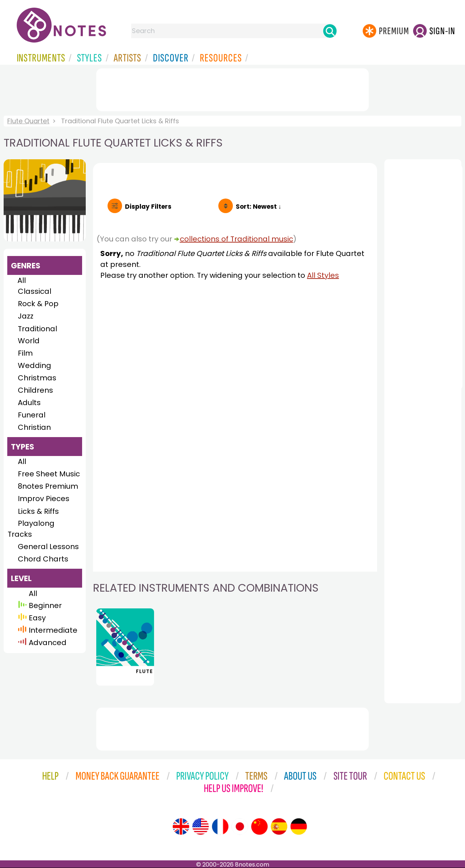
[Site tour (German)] (299, 827)
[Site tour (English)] (181, 827)
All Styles (323, 275)
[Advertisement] (232, 88)
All (22, 280)
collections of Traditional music (236, 239)
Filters (148, 207)
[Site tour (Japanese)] (240, 827)
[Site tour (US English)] (201, 827)
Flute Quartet (28, 121)
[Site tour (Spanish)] (279, 827)
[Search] (330, 31)
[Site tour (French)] (220, 827)
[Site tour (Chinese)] (259, 827)
